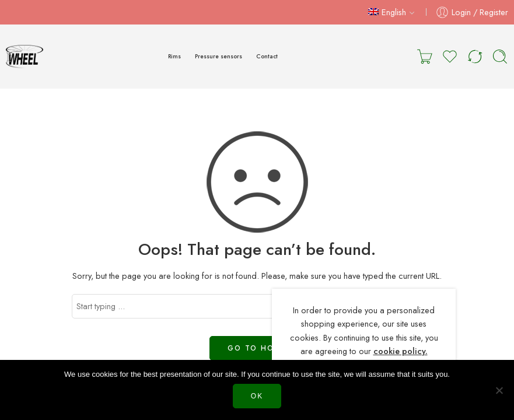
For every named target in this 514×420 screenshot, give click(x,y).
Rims (174, 56)
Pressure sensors (218, 56)
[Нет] (499, 390)
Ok (257, 396)
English (387, 12)
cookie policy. (401, 351)
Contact (267, 56)
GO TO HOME (257, 348)
